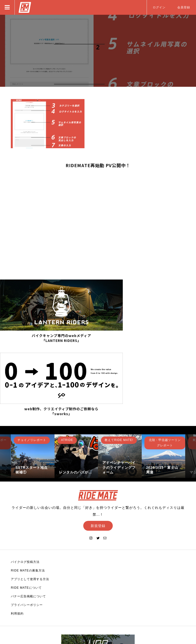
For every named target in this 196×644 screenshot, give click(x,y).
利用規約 (17, 537)
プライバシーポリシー (27, 529)
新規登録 (98, 450)
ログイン (159, 7)
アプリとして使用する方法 (30, 503)
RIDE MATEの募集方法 (28, 494)
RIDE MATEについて (26, 512)
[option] (33, 380)
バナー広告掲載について (28, 520)
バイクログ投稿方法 (25, 486)
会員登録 (184, 7)
